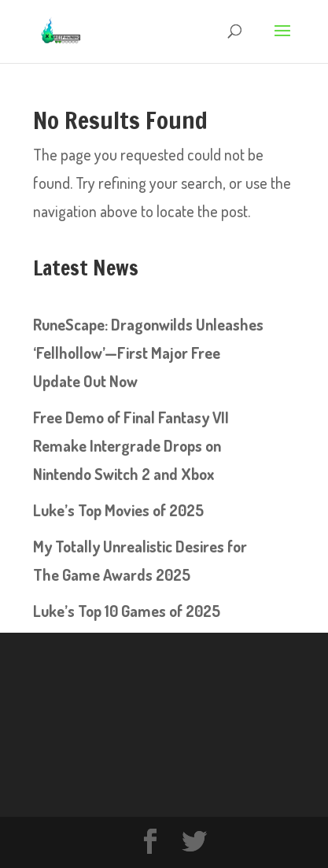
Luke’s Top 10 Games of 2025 (127, 611)
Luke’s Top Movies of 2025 (118, 510)
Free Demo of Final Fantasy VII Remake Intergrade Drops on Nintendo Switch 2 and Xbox (131, 445)
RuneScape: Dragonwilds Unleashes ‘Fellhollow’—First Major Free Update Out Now (148, 353)
